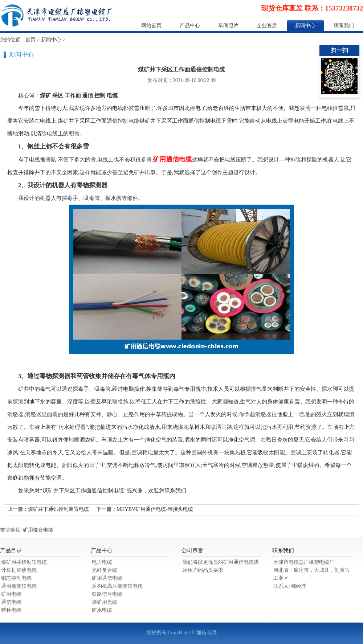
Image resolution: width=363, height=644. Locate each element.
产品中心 (190, 26)
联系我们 (344, 26)
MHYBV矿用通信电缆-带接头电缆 (155, 509)
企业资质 (267, 26)
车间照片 (228, 26)
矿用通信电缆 (172, 159)
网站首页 (151, 26)
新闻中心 (305, 26)
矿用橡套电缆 (38, 530)
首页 (30, 40)
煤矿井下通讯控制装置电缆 (58, 509)
